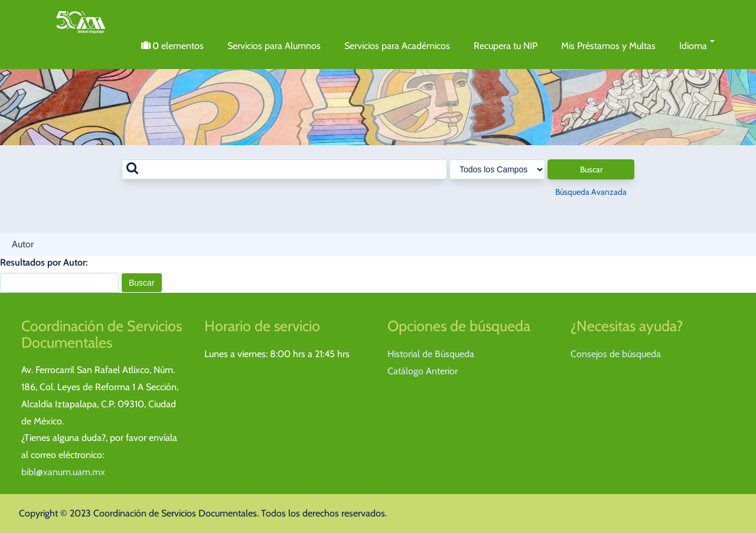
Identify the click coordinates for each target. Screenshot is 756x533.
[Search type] (497, 169)
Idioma (697, 46)
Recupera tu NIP (506, 46)
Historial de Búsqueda (431, 354)
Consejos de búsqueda (616, 354)
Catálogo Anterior (423, 371)
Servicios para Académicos (397, 46)
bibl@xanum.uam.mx (63, 472)
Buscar (591, 169)
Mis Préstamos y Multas (608, 46)
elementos (172, 46)
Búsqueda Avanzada (591, 192)
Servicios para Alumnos (274, 46)
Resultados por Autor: (44, 262)
